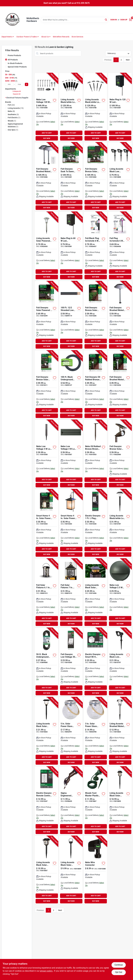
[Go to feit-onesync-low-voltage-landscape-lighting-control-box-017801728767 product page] (71, 662)
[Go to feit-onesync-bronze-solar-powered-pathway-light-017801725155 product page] (95, 315)
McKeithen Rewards (61, 37)
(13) (16, 108)
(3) (13, 114)
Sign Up (124, 20)
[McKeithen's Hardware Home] (13, 20)
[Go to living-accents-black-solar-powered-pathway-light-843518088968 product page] (71, 870)
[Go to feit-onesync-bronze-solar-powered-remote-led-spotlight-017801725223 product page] (95, 177)
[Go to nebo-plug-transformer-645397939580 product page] (120, 107)
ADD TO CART (47, 133)
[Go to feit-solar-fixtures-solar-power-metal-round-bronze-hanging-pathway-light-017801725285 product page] (46, 593)
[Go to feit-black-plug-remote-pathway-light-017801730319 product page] (95, 246)
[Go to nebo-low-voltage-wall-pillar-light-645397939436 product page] (120, 593)
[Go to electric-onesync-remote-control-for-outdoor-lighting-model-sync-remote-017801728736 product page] (46, 801)
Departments (7, 37)
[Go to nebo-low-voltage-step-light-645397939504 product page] (71, 454)
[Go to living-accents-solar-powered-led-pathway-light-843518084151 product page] (46, 246)
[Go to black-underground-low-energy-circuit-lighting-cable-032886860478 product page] (71, 385)
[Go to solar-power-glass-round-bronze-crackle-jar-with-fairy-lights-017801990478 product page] (71, 731)
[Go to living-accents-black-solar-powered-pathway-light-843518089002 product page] (120, 801)
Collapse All (17, 91)
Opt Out (119, 972)
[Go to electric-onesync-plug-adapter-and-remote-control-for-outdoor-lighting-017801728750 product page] (95, 523)
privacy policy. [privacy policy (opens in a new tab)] (46, 971)
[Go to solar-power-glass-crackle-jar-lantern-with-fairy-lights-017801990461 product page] (95, 731)
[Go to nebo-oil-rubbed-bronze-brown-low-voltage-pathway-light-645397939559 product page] (95, 454)
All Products (13, 60)
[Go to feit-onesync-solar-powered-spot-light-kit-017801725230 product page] (46, 315)
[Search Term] (75, 20)
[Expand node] (6, 98)
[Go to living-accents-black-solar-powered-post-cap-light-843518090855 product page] (95, 593)
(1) (14, 118)
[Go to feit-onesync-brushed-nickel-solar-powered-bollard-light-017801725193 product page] (120, 385)
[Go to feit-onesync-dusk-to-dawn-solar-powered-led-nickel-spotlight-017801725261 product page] (71, 177)
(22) (11, 105)
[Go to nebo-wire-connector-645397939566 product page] (95, 870)
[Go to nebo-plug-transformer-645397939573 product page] (71, 246)
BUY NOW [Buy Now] (47, 138)
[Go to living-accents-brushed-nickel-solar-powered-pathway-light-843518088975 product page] (120, 731)
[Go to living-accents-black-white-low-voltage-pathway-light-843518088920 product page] (95, 107)
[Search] (106, 20)
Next (128, 60)
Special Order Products (17, 67)
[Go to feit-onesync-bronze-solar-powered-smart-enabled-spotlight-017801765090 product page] (120, 454)
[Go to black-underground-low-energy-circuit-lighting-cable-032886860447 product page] (46, 662)
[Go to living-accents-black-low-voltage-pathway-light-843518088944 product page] (120, 177)
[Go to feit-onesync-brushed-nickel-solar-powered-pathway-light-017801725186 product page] (120, 315)
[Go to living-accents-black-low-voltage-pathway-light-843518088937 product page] (120, 662)
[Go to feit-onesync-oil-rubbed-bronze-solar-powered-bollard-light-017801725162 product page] (95, 385)
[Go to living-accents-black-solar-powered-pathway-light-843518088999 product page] (46, 870)
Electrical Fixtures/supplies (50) (20, 98)
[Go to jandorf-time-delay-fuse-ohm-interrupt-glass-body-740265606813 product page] (71, 801)
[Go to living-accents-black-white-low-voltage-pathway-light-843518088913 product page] (120, 523)
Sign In (114, 20)
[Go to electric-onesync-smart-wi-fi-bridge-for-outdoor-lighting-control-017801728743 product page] (95, 662)
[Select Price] (27, 84)
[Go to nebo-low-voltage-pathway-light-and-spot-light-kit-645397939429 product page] (46, 107)
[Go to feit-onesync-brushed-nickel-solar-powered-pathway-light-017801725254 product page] (46, 177)
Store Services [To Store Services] (77, 37)
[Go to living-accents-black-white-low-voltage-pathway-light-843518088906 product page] (71, 107)
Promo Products (14, 55)
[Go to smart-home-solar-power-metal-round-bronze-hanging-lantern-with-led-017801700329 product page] (46, 523)
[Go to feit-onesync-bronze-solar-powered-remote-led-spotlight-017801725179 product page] (46, 385)
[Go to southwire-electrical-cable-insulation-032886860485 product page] (71, 315)
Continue (119, 965)
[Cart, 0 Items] (130, 20)
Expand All (17, 94)
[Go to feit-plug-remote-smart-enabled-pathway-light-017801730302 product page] (120, 246)
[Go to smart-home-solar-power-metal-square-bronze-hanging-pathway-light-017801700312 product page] (71, 523)
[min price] (9, 84)
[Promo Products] (6, 55)
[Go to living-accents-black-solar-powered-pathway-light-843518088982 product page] (46, 731)
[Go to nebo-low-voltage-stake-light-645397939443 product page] (46, 454)
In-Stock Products (15, 63)
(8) (11, 111)
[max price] (19, 84)
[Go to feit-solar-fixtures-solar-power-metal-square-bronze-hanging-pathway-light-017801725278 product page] (71, 593)
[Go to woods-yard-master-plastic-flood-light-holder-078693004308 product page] (95, 801)
